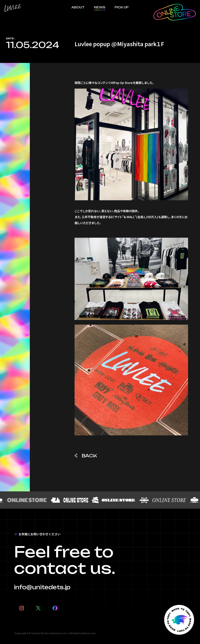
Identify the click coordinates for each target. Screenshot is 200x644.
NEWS (100, 7)
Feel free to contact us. (65, 560)
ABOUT (78, 7)
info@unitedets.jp (42, 587)
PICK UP (122, 7)
